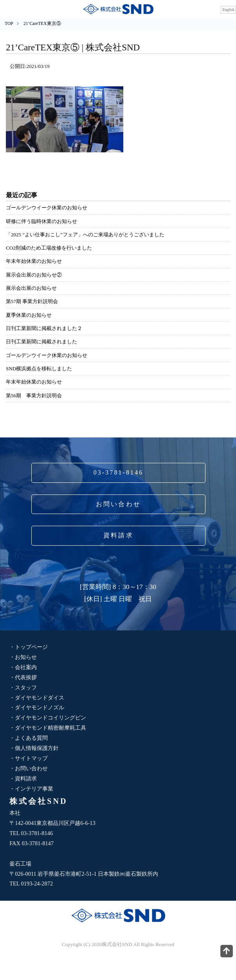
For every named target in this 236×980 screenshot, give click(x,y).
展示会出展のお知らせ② (34, 275)
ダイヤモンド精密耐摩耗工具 (50, 728)
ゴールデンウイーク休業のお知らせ (47, 208)
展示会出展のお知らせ (31, 288)
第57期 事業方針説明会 (32, 301)
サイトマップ (31, 758)
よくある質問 (31, 738)
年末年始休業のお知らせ (34, 261)
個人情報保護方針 (37, 748)
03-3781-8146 (119, 472)
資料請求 (118, 535)
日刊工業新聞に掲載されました (41, 342)
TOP (9, 23)
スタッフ (26, 687)
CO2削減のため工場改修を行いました (49, 248)
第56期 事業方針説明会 (34, 395)
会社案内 (26, 667)
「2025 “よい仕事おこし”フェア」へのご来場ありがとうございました (85, 235)
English (228, 10)
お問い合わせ (118, 504)
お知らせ (26, 657)
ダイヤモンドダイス (40, 698)
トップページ (31, 647)
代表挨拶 (26, 677)
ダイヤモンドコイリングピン (50, 718)
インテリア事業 (34, 789)
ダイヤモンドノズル (40, 707)
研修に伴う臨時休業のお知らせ (41, 221)
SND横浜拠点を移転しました (39, 369)
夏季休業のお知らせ (29, 315)
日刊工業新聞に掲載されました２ (44, 328)
